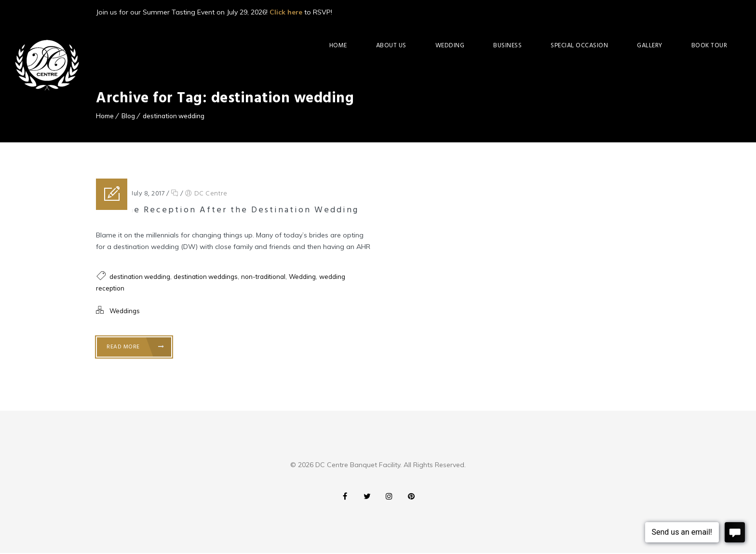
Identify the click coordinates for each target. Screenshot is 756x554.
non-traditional (263, 277)
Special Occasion (579, 46)
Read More (135, 347)
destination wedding (174, 116)
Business (507, 46)
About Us (391, 46)
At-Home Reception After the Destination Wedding (227, 210)
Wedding (450, 46)
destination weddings (206, 277)
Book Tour (709, 46)
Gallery (650, 46)
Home (338, 46)
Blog (128, 116)
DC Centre (211, 194)
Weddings (125, 311)
